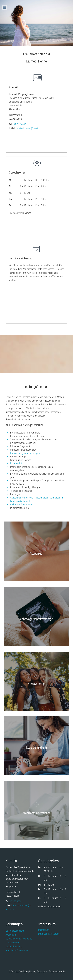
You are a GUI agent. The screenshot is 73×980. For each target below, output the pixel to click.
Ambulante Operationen (22, 504)
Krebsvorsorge (13, 943)
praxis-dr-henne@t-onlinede (30, 128)
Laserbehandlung (14, 947)
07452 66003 (20, 124)
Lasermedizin (17, 463)
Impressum (44, 930)
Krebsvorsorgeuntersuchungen (25, 453)
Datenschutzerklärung (49, 934)
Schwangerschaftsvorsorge (19, 939)
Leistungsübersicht (15, 931)
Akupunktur (11, 935)
